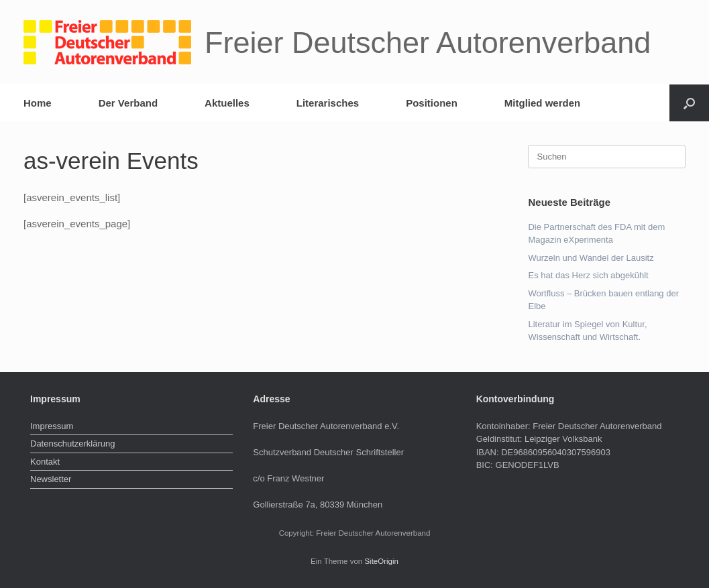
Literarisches (328, 103)
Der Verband (128, 103)
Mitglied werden (542, 103)
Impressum (52, 426)
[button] (689, 103)
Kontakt (45, 462)
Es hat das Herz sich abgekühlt (588, 275)
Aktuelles (227, 103)
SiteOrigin (381, 561)
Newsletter (51, 479)
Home (38, 103)
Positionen (432, 103)
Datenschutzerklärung (72, 444)
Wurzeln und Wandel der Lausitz (591, 258)
